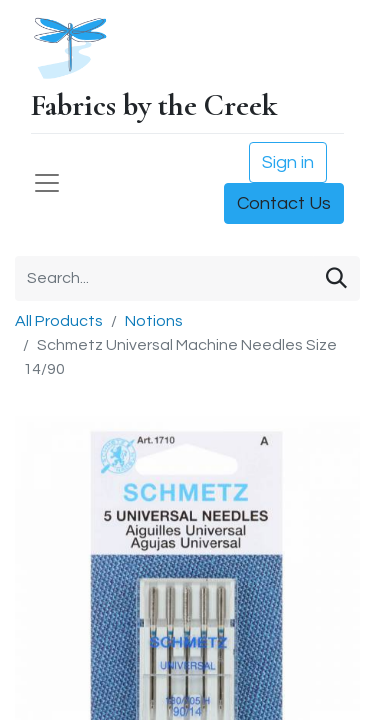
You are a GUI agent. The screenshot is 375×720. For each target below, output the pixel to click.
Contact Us (284, 203)
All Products (59, 321)
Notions (154, 321)
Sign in (288, 162)
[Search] (336, 278)
